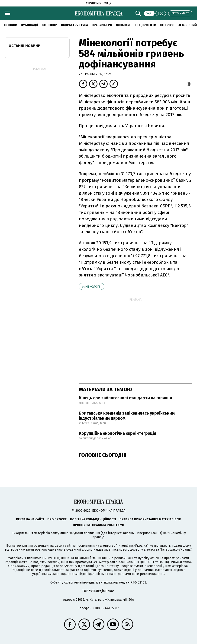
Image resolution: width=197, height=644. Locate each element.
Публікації (29, 25)
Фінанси (123, 25)
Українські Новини (145, 126)
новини (11, 25)
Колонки (50, 25)
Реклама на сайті (30, 519)
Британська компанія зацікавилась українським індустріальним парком (127, 416)
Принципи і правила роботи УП (98, 525)
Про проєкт (57, 519)
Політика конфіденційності (93, 519)
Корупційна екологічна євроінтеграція (118, 433)
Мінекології (92, 287)
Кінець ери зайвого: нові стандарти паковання (125, 398)
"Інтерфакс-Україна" (132, 546)
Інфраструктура (74, 25)
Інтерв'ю (167, 25)
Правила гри (102, 25)
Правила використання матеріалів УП (150, 519)
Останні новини (25, 46)
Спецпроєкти (145, 25)
